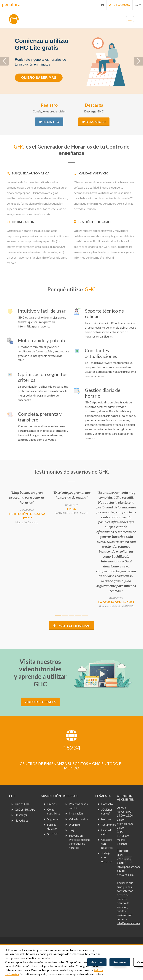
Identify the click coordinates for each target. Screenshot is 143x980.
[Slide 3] (71, 615)
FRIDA (71, 509)
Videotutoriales (40, 702)
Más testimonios (71, 625)
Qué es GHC (22, 804)
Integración (76, 813)
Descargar (94, 122)
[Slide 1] (58, 615)
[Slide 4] (78, 615)
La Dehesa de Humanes (116, 602)
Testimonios (109, 825)
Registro (49, 122)
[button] (138, 5)
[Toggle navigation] (130, 19)
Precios (52, 804)
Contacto (107, 804)
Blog (72, 830)
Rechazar (120, 962)
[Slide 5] (85, 615)
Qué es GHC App (25, 810)
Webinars (75, 825)
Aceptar (97, 962)
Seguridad (53, 819)
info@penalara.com (128, 867)
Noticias (106, 819)
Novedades (22, 821)
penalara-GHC (125, 875)
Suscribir (53, 834)
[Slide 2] (65, 615)
